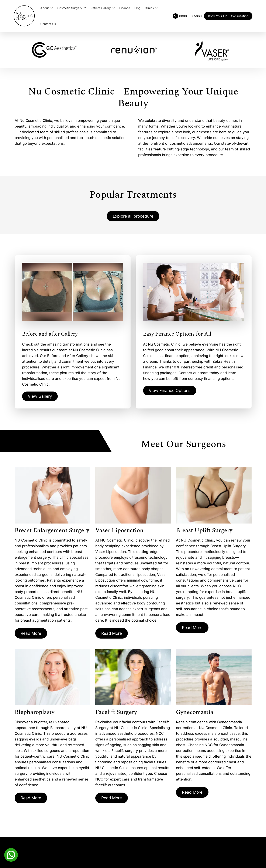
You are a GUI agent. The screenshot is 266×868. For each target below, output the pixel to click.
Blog (137, 8)
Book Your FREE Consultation (228, 16)
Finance (125, 8)
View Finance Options (171, 391)
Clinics (151, 8)
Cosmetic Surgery (72, 8)
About (47, 8)
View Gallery (41, 397)
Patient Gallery (103, 8)
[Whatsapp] (11, 854)
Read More (32, 634)
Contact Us (48, 24)
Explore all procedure (133, 216)
